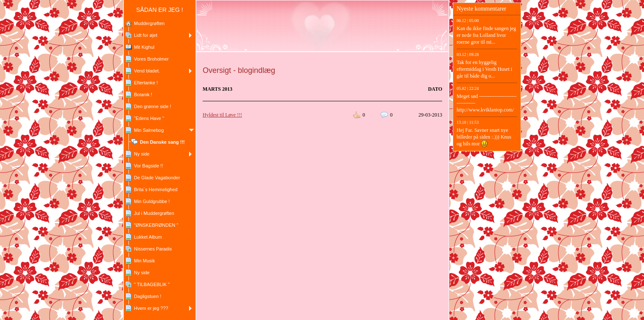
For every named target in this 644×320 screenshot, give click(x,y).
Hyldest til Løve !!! (222, 115)
